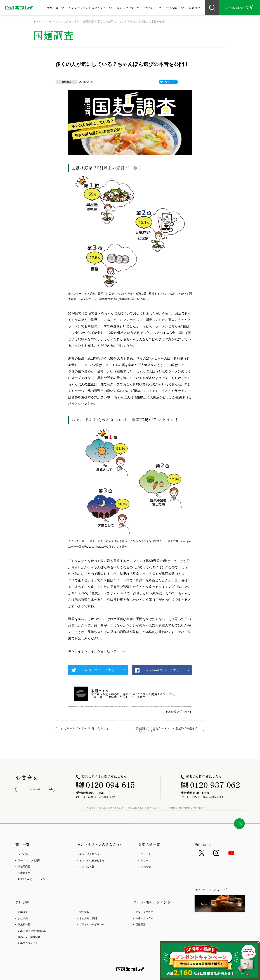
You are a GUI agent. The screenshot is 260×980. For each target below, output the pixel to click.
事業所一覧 (24, 925)
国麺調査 (141, 925)
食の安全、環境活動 (29, 938)
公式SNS (172, 8)
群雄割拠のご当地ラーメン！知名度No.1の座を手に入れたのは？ (167, 730)
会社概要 (23, 919)
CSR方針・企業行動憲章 (32, 931)
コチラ (125, 652)
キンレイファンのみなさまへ (87, 8)
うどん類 (23, 855)
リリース (146, 861)
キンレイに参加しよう (92, 861)
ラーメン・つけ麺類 (29, 861)
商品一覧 (53, 8)
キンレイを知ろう (89, 855)
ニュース (146, 855)
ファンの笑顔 (87, 867)
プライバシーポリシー (92, 925)
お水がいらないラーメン (32, 880)
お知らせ (146, 867)
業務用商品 (24, 867)
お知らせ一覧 (125, 8)
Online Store (240, 8)
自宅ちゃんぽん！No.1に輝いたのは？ (85, 729)
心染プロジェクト (28, 944)
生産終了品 (24, 873)
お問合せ (194, 8)
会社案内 (150, 8)
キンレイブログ (144, 913)
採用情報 (84, 913)
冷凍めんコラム (144, 919)
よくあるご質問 (35, 791)
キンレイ (186, 712)
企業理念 (23, 913)
